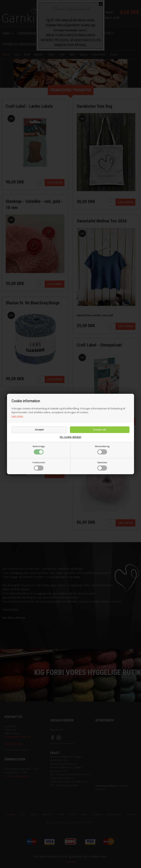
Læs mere (17, 416)
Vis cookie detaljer (70, 437)
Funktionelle (39, 466)
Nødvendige (39, 450)
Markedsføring (102, 450)
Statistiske (102, 466)
